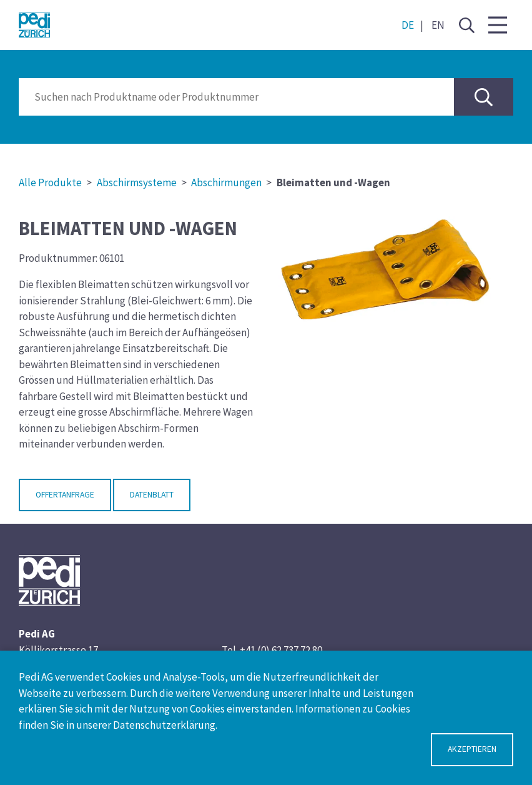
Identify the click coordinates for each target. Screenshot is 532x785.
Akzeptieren (472, 749)
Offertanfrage (65, 495)
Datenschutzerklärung (164, 725)
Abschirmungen (226, 182)
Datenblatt (152, 495)
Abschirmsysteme (137, 182)
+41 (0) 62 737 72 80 (281, 650)
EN (438, 25)
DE (408, 25)
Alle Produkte (50, 182)
